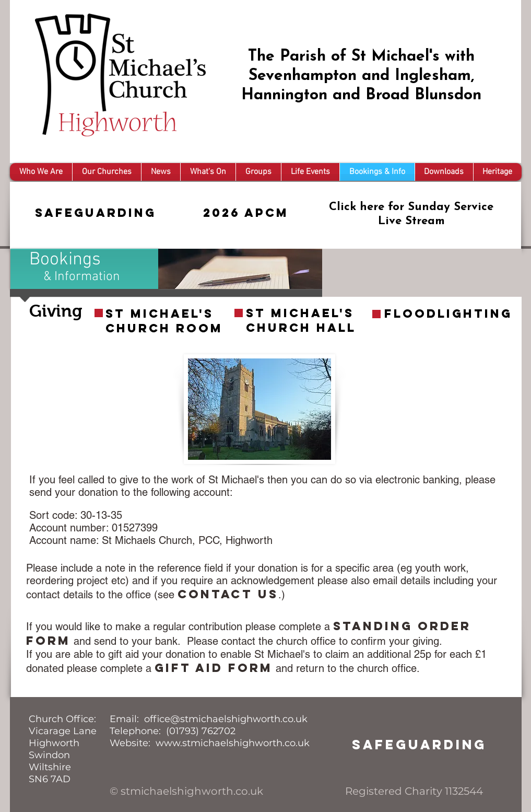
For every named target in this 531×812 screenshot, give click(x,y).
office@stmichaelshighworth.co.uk (226, 719)
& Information (82, 277)
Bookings (65, 260)
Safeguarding (96, 213)
